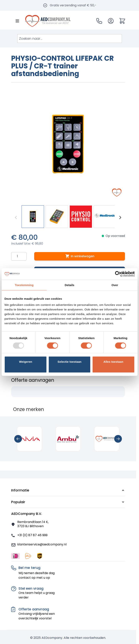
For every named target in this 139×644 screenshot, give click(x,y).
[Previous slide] (18, 439)
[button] (68, 490)
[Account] (111, 21)
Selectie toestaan (69, 361)
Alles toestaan (113, 361)
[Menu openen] (17, 21)
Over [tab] (115, 285)
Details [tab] (70, 285)
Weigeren (26, 361)
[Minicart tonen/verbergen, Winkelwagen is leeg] (122, 21)
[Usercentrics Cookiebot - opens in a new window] (118, 274)
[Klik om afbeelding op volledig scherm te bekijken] (68, 144)
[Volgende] (120, 217)
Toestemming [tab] (24, 285)
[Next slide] (118, 439)
